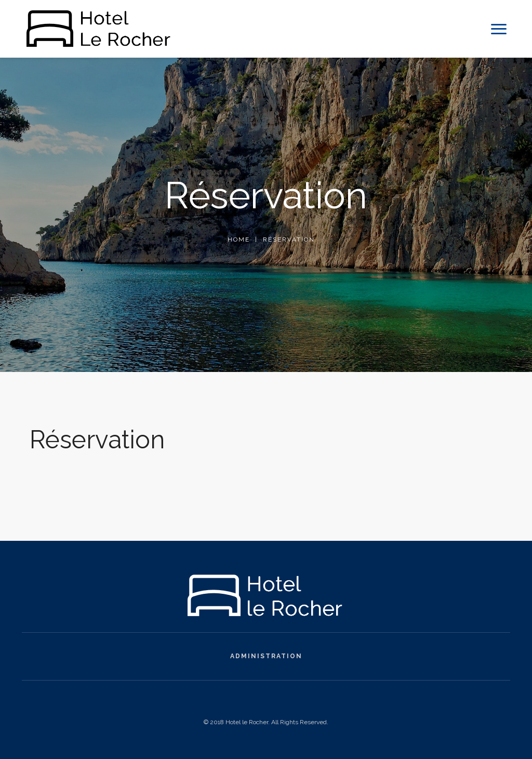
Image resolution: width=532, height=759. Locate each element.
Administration (266, 656)
